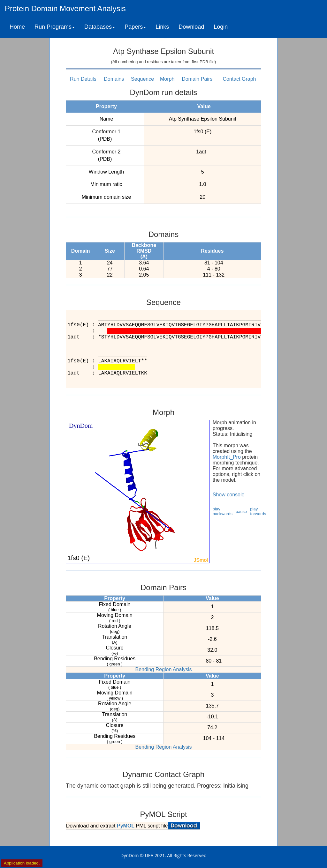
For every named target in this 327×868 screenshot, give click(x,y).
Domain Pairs (197, 79)
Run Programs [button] (55, 27)
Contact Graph (239, 79)
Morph (167, 79)
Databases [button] (100, 27)
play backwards (223, 511)
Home (17, 27)
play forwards (258, 511)
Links (162, 27)
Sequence (142, 79)
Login (221, 27)
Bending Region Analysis (163, 669)
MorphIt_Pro (227, 457)
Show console (229, 495)
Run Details (83, 79)
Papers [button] (135, 27)
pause (241, 512)
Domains (114, 79)
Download (191, 27)
